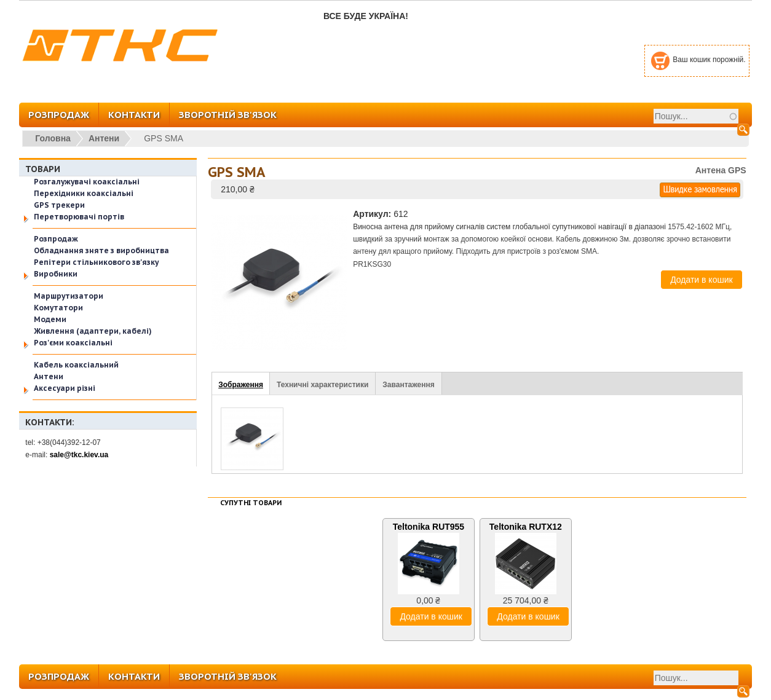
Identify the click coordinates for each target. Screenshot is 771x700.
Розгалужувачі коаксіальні (87, 182)
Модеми (50, 319)
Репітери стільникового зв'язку (96, 262)
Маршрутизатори (69, 296)
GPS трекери (59, 205)
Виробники (56, 274)
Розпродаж (56, 239)
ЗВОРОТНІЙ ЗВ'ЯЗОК (228, 115)
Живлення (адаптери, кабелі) (93, 331)
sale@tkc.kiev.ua (79, 455)
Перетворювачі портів (79, 217)
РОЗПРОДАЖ (59, 115)
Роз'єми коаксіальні (73, 343)
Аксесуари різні (65, 388)
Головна (53, 138)
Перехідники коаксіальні (84, 193)
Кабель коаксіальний (76, 365)
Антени (104, 138)
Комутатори (58, 308)
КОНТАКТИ (134, 115)
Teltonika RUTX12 (526, 527)
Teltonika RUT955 (429, 527)
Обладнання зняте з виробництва (101, 250)
